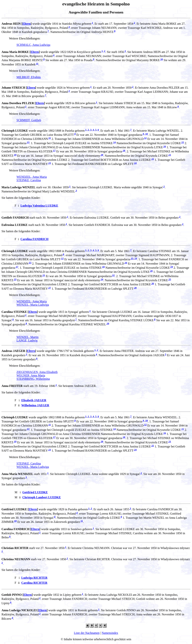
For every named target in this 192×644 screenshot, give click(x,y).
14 (114, 142)
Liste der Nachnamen (87, 633)
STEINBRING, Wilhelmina (33, 379)
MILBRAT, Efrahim (29, 77)
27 (49, 288)
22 (152, 159)
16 (164, 146)
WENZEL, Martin (27, 337)
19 (15, 155)
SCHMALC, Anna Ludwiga (33, 45)
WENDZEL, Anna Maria (32, 177)
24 (135, 163)
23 (49, 163)
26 (152, 283)
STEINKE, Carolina (29, 180)
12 (145, 138)
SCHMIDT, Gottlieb (29, 120)
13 (28, 142)
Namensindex (110, 633)
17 (54, 150)
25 (170, 279)
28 (135, 288)
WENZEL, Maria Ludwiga (33, 305)
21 (170, 155)
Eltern (27, 24)
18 (124, 150)
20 (102, 155)
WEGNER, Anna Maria (31, 375)
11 (37, 63)
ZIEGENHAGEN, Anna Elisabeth (37, 372)
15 (182, 142)
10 (161, 59)
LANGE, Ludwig (27, 340)
